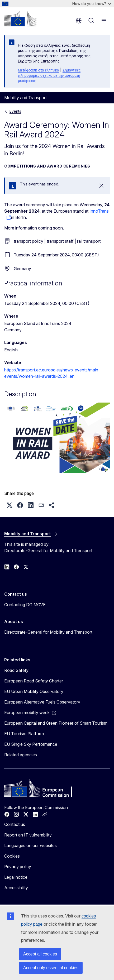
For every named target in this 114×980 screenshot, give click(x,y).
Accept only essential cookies (51, 968)
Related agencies (21, 755)
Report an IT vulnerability (28, 835)
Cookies (12, 856)
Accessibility (16, 888)
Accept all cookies (40, 954)
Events (15, 111)
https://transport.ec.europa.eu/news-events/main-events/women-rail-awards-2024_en (52, 373)
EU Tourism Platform (24, 734)
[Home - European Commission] (20, 18)
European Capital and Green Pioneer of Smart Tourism (56, 723)
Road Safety (16, 670)
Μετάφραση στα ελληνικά (39, 70)
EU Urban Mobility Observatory (34, 691)
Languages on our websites (30, 845)
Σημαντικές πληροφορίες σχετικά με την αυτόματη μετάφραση (49, 75)
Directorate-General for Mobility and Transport (48, 632)
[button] (9, 505)
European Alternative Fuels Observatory (42, 702)
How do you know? (92, 4)
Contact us (15, 824)
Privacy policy (18, 867)
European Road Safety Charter (34, 681)
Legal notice (16, 877)
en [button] (79, 21)
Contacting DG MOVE (25, 605)
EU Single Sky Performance (31, 744)
